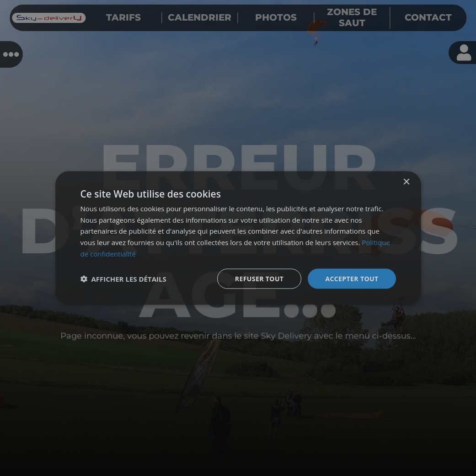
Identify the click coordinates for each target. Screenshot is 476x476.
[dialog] (238, 238)
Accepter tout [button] (352, 278)
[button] (123, 279)
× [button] (406, 182)
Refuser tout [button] (259, 278)
